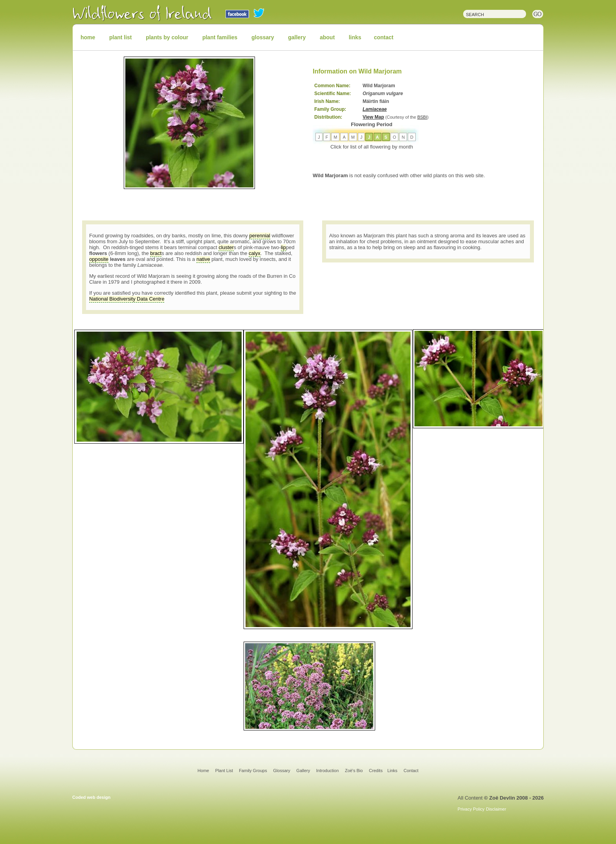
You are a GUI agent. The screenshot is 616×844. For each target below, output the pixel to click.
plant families (220, 37)
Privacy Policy (471, 809)
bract (156, 253)
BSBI (422, 117)
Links (392, 771)
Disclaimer (496, 809)
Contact (411, 771)
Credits (376, 771)
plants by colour (167, 37)
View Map (373, 117)
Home (203, 771)
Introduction (327, 771)
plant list (121, 37)
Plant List (225, 771)
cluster (226, 247)
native (203, 259)
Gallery (303, 771)
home (88, 37)
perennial (260, 236)
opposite (99, 259)
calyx (255, 253)
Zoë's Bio (354, 771)
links (355, 37)
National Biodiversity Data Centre (127, 299)
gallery (297, 37)
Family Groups (253, 771)
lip (283, 247)
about (327, 37)
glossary (263, 37)
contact (384, 37)
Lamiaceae (375, 109)
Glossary (281, 771)
